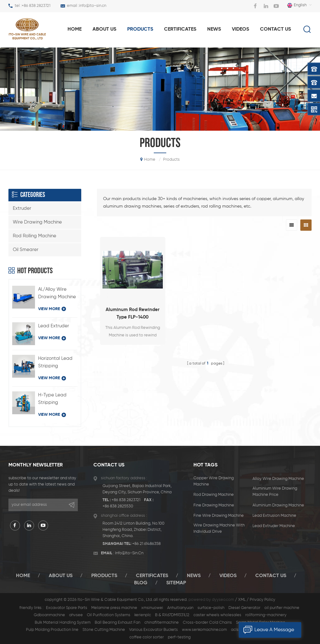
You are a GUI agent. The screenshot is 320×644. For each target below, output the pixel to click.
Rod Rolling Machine (35, 236)
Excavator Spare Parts (67, 608)
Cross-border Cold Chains (207, 623)
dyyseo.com (223, 600)
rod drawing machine (214, 495)
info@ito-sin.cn (93, 6)
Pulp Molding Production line (52, 630)
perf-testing (179, 637)
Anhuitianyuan (180, 608)
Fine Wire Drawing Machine (219, 516)
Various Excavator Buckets (153, 630)
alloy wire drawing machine (278, 479)
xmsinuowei (152, 608)
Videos (240, 29)
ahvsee (76, 615)
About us (104, 29)
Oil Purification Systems (109, 615)
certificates (152, 576)
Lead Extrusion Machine (274, 516)
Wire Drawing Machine (37, 222)
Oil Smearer (26, 250)
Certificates (180, 29)
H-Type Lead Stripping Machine (52, 400)
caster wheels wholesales (217, 615)
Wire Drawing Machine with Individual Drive (219, 528)
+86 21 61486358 (146, 544)
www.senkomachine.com (204, 630)
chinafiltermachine (162, 623)
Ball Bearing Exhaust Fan (117, 623)
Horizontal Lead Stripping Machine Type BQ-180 (55, 363)
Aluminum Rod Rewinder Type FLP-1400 (132, 313)
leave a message (266, 630)
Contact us (275, 29)
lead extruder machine (274, 526)
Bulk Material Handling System (63, 623)
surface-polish (211, 608)
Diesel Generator (244, 608)
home (75, 29)
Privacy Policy (262, 600)
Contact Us (271, 576)
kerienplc (143, 615)
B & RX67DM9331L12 (172, 615)
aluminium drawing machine (278, 505)
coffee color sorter (147, 637)
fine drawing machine (214, 505)
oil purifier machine (282, 608)
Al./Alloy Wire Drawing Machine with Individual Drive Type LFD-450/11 (57, 294)
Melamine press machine (114, 608)
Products (104, 576)
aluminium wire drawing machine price (275, 492)
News (214, 29)
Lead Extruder (54, 326)
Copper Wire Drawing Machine (214, 481)
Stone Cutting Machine (104, 630)
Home (23, 576)
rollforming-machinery (266, 615)
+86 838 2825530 (118, 506)
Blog (141, 583)
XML (242, 600)
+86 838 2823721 (36, 6)
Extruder (22, 208)
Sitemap (176, 583)
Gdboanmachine (49, 615)
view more (52, 309)
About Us (61, 576)
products (140, 29)
